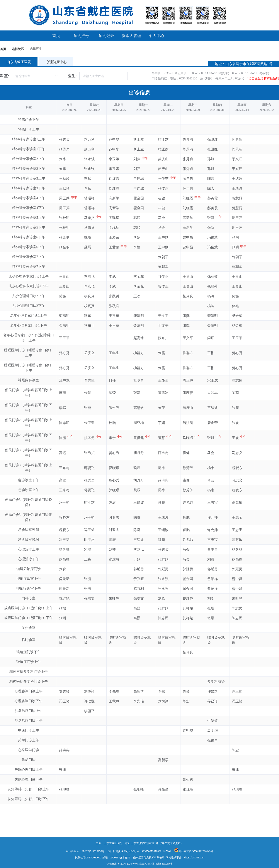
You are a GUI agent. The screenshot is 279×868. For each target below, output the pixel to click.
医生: (72, 76)
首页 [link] (3, 49)
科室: (5, 76)
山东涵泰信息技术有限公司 (149, 858)
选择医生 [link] (36, 49)
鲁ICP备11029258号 (93, 851)
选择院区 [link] (18, 49)
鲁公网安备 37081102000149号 (194, 851)
